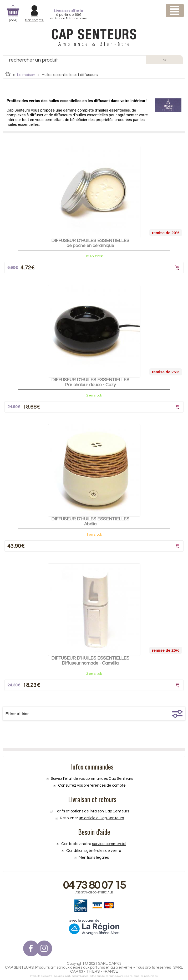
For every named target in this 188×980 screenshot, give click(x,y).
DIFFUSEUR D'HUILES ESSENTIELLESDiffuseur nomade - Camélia (90, 661)
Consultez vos (92, 785)
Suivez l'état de (92, 779)
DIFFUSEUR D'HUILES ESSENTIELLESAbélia (90, 522)
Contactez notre (94, 844)
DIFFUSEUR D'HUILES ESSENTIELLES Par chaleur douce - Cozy (90, 382)
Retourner (92, 818)
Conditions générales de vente (94, 851)
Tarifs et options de (92, 811)
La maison (26, 75)
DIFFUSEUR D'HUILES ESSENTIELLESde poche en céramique (90, 243)
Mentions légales (94, 858)
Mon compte (34, 20)
